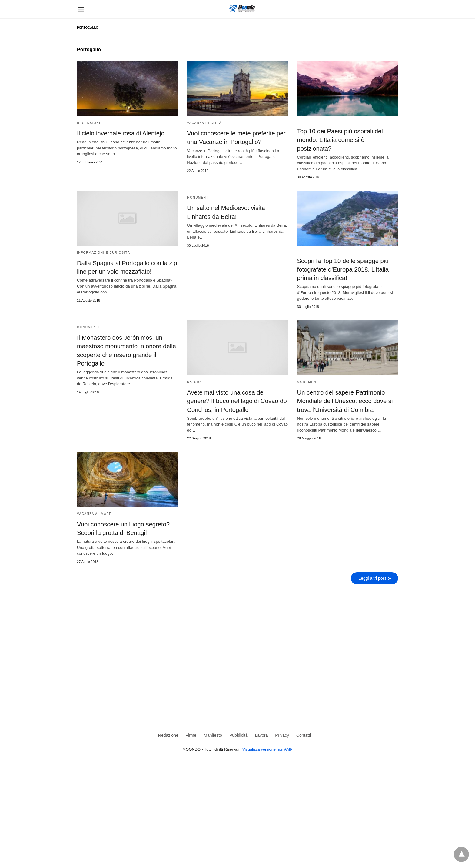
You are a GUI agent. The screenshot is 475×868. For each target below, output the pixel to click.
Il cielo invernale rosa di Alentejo (120, 133)
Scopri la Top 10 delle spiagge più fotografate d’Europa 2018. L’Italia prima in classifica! (342, 269)
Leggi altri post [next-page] (372, 577)
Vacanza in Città (204, 123)
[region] (237, 638)
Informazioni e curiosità (103, 252)
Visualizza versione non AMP (267, 748)
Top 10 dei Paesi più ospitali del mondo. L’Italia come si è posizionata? (340, 140)
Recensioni (89, 123)
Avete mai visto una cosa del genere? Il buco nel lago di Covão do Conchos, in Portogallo (237, 400)
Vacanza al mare (94, 513)
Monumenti (198, 197)
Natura (194, 381)
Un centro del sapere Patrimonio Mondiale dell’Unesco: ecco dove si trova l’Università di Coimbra (344, 400)
